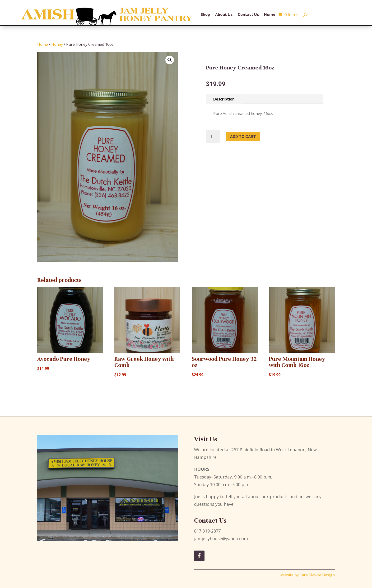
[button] (170, 60)
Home (270, 14)
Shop (205, 14)
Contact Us (248, 14)
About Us (224, 14)
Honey (57, 44)
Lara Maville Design (317, 575)
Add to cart (243, 137)
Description (224, 99)
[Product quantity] (213, 137)
